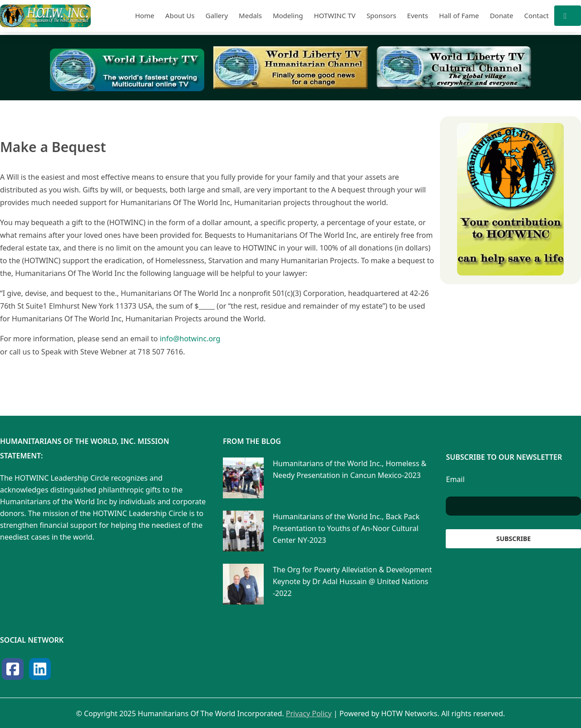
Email (455, 479)
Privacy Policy (309, 713)
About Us (180, 15)
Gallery (217, 15)
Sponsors (381, 15)
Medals (250, 15)
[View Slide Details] (127, 70)
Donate (502, 15)
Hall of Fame (459, 15)
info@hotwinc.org (190, 339)
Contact (537, 15)
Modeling (288, 15)
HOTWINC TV (335, 15)
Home (145, 15)
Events (418, 15)
